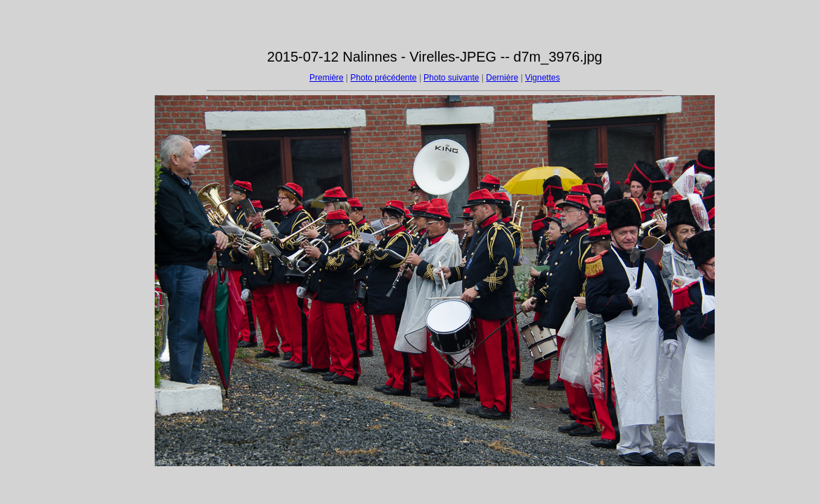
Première (327, 78)
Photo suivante (451, 78)
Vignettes (542, 78)
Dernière (502, 78)
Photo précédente (384, 78)
